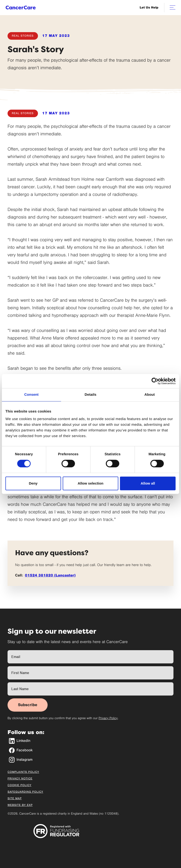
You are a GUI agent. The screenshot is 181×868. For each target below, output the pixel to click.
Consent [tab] (31, 395)
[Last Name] (90, 689)
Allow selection (90, 483)
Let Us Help (149, 7)
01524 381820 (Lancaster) (50, 575)
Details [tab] (90, 395)
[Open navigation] (173, 7)
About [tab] (150, 395)
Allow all (148, 483)
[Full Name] (90, 657)
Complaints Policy (23, 772)
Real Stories (23, 36)
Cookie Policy (19, 785)
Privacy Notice (20, 779)
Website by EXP (20, 805)
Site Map (15, 799)
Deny (33, 483)
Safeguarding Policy (25, 792)
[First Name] (90, 673)
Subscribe (28, 705)
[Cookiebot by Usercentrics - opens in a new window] (155, 381)
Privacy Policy (108, 718)
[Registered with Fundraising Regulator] (56, 831)
